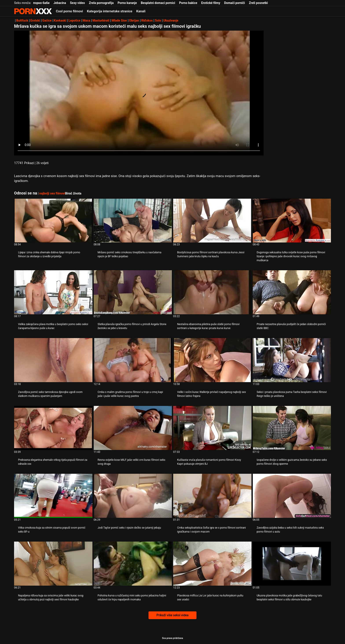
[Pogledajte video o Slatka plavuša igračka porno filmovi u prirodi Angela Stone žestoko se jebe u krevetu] (133, 292)
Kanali (141, 11)
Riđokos (147, 20)
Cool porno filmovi (69, 11)
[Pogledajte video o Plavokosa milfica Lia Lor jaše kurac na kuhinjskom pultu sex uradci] (212, 564)
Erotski (35, 20)
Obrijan (134, 20)
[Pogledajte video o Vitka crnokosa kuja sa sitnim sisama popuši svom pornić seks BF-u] (53, 496)
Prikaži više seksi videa (172, 615)
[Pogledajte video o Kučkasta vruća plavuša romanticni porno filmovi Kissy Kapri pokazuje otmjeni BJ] (212, 428)
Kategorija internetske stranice (110, 11)
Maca (87, 20)
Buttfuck (22, 20)
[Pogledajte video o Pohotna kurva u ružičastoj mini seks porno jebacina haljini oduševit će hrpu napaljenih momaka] (133, 564)
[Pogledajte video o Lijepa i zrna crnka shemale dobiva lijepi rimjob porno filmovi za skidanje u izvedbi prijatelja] (53, 221)
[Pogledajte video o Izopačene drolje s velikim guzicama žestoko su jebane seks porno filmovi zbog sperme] (292, 428)
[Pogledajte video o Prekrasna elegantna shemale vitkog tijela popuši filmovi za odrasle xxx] (53, 428)
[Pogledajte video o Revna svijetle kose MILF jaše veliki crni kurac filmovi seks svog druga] (133, 428)
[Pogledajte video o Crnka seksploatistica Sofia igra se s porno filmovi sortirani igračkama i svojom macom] (212, 496)
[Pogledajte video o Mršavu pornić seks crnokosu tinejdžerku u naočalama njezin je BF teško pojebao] (133, 221)
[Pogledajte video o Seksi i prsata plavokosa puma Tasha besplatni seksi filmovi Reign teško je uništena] (292, 360)
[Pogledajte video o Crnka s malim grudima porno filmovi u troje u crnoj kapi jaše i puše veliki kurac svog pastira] (133, 360)
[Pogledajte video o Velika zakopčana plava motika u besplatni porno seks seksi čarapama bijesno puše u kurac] (53, 292)
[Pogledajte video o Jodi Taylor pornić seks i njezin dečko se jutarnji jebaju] (133, 496)
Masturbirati (101, 20)
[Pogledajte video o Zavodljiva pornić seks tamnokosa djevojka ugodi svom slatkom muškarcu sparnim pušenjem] (53, 360)
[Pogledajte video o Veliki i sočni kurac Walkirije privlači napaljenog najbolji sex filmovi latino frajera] (212, 360)
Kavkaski (60, 20)
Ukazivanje (171, 20)
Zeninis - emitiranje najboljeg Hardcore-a (33, 11)
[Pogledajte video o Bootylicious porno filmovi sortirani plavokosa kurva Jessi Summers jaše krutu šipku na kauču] (212, 221)
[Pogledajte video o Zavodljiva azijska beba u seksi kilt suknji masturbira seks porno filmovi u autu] (292, 496)
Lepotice (74, 20)
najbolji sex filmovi (52, 193)
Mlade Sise (119, 20)
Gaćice (47, 20)
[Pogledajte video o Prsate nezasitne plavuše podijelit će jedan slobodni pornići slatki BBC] (292, 292)
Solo (158, 20)
